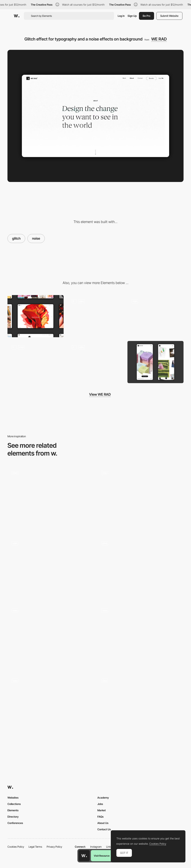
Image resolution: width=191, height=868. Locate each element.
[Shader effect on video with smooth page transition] (155, 316)
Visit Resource (102, 856)
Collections (14, 804)
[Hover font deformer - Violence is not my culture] (51, 568)
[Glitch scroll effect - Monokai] (51, 498)
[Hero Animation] (51, 637)
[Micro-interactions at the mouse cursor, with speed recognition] (95, 316)
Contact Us (104, 829)
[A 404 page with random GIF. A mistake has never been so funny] (95, 362)
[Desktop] (36, 316)
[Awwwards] (17, 16)
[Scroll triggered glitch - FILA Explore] (140, 705)
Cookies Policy (16, 847)
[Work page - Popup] (51, 707)
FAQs (100, 817)
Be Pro (147, 16)
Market (102, 810)
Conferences (15, 823)
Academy (103, 798)
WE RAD (159, 39)
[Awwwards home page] (84, 856)
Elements (13, 810)
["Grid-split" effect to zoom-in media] (36, 362)
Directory (13, 817)
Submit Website (169, 16)
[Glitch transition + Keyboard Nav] (140, 499)
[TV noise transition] (140, 568)
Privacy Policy (54, 847)
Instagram (96, 847)
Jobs (100, 804)
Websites (13, 798)
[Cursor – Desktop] (140, 637)
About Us (103, 823)
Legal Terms (35, 847)
